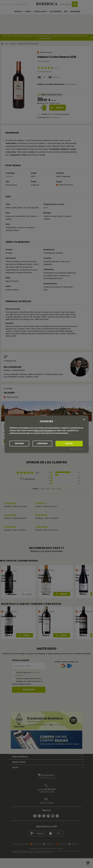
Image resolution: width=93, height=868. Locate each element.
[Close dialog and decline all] (84, 419)
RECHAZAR (21, 444)
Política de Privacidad (43, 430)
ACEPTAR (72, 444)
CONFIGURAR (46, 444)
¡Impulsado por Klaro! (76, 449)
